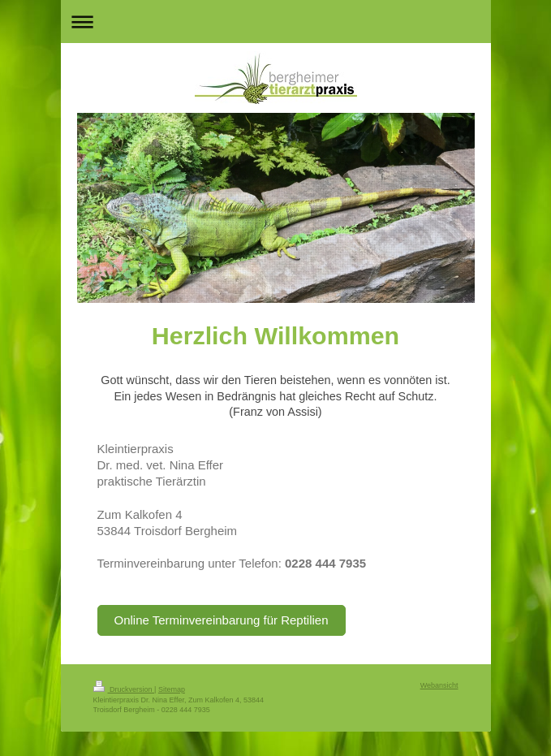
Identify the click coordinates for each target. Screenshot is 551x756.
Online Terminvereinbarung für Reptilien (222, 620)
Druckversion (124, 689)
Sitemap (172, 689)
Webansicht (439, 685)
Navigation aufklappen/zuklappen (276, 22)
